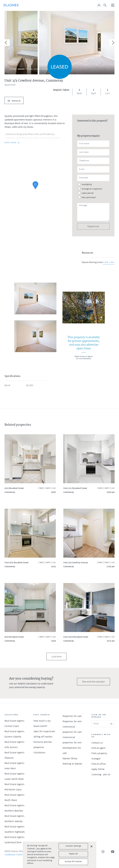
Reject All (73, 854)
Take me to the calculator (93, 682)
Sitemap (21, 855)
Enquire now (93, 226)
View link (109, 262)
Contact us (97, 743)
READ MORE (10, 143)
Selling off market (43, 737)
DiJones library (70, 759)
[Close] (91, 846)
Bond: (8, 386)
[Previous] (6, 43)
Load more (56, 657)
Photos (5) (16, 101)
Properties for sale (72, 716)
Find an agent (99, 748)
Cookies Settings (73, 846)
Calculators (39, 753)
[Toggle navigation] (113, 5)
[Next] (113, 43)
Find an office (99, 764)
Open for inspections (44, 732)
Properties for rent (72, 722)
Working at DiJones (73, 764)
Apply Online (98, 769)
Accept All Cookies (73, 862)
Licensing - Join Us (101, 775)
